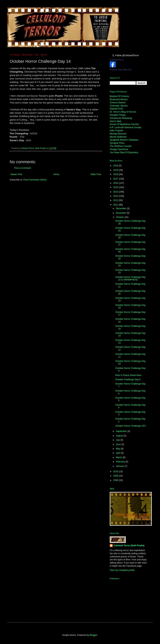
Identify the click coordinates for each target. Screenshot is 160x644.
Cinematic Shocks (119, 106)
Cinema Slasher (118, 103)
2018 (116, 174)
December (121, 208)
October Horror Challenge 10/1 (131, 426)
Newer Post (16, 174)
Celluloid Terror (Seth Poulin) (129, 546)
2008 (116, 480)
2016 (116, 183)
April (118, 453)
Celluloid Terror (117, 60)
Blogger (93, 635)
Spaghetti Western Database (124, 140)
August (120, 436)
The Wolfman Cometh (121, 146)
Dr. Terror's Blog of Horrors (123, 112)
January (120, 466)
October (120, 217)
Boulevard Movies (119, 99)
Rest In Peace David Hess (128, 375)
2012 (116, 200)
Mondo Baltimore (118, 137)
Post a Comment (23, 168)
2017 (116, 179)
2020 (116, 166)
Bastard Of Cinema (119, 96)
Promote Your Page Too (121, 70)
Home (56, 174)
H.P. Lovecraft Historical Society (126, 127)
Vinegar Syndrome (119, 149)
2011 (116, 205)
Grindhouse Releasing (121, 118)
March (119, 457)
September (122, 431)
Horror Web (116, 121)
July (118, 440)
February (121, 462)
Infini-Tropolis (116, 131)
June (119, 444)
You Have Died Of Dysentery (124, 152)
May (118, 449)
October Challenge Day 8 (128, 379)
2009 (116, 476)
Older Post (96, 174)
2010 (116, 471)
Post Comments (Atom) (35, 180)
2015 (116, 187)
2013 (116, 196)
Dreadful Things (118, 115)
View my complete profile (122, 570)
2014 (116, 192)
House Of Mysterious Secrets (124, 124)
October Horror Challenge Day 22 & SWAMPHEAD (130, 278)
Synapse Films (117, 143)
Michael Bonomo (118, 134)
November (121, 213)
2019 (116, 170)
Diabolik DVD (116, 109)
